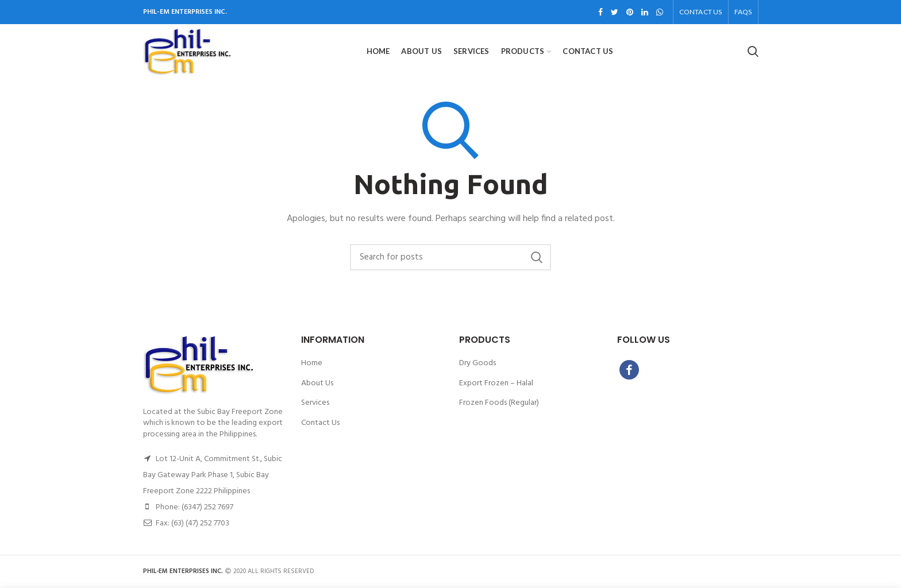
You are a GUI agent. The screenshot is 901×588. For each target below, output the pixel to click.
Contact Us (320, 423)
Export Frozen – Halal (496, 384)
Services (315, 403)
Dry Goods (478, 363)
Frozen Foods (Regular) (499, 403)
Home (312, 363)
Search (537, 257)
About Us (317, 384)
